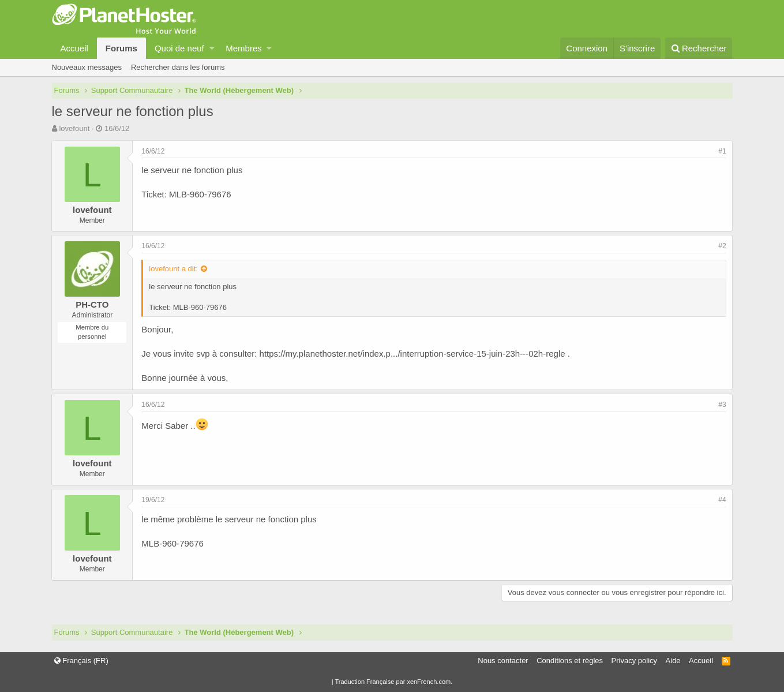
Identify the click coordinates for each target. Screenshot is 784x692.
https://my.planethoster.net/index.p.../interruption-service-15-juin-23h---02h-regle (412, 354)
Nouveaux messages (87, 67)
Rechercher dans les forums (178, 67)
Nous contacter (503, 661)
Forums (121, 48)
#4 (722, 500)
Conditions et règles (570, 661)
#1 (722, 151)
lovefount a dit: (174, 269)
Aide (673, 661)
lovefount (74, 128)
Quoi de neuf (179, 48)
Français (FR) (81, 661)
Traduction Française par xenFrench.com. (393, 682)
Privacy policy (634, 661)
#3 (722, 405)
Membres (244, 48)
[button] (212, 48)
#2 (722, 246)
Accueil (74, 48)
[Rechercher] (699, 48)
